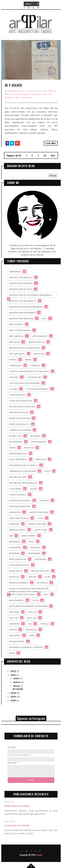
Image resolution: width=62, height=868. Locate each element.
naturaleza (41, 559)
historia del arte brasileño (23, 483)
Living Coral (41, 530)
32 (45, 155)
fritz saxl (41, 459)
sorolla (45, 624)
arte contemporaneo (20, 330)
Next (53, 155)
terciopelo (15, 636)
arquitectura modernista (22, 313)
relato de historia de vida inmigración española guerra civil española (31, 94)
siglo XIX (14, 618)
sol (30, 624)
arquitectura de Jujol (21, 289)
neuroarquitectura (19, 565)
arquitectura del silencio (23, 301)
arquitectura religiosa (21, 319)
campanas (35, 366)
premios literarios (19, 583)
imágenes (44, 501)
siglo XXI (32, 618)
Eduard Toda (15, 436)
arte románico (40, 336)
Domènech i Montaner (20, 430)
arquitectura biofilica (21, 277)
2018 (13, 700)
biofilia (13, 360)
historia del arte (18, 477)
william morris (17, 641)
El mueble (35, 436)
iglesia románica (18, 495)
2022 (14, 671)
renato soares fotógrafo (22, 594)
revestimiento (16, 600)
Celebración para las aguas (17, 806)
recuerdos (42, 583)
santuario (14, 612)
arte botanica (16, 324)
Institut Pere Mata (39, 512)
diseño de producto (19, 424)
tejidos (13, 630)
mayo (17, 678)
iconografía (15, 489)
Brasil (28, 360)
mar (11, 536)
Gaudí (47, 471)
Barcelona (39, 354)
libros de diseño (17, 530)
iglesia (34, 489)
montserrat (34, 553)
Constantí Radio (17, 395)
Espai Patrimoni (39, 442)
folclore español (18, 459)
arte (44, 319)
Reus (46, 594)
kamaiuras (14, 524)
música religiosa (18, 559)
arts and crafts (17, 354)
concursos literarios (37, 389)
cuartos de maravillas (21, 401)
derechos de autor (19, 413)
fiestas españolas (18, 454)
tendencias (31, 630)
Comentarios (25, 97)
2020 (14, 693)
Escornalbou (16, 442)
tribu (32, 636)
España (12, 448)
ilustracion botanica (20, 501)
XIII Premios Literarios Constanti (26, 647)
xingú (12, 653)
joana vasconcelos (19, 518)
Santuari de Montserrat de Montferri (28, 606)
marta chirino (29, 536)
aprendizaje (15, 272)
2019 (14, 697)
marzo (17, 682)
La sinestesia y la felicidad (17, 825)
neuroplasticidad (40, 571)
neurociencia (16, 571)
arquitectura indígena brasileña (26, 307)
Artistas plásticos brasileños (24, 348)
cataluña (14, 377)
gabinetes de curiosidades (22, 471)
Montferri (14, 553)
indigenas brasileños (20, 506)
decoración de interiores (22, 407)
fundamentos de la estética (23, 465)
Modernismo (15, 548)
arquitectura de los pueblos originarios (30, 295)
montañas (35, 548)
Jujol (40, 518)
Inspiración (15, 512)
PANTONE (32, 577)
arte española (16, 336)
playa (48, 577)
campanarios (15, 366)
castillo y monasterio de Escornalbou (29, 371)
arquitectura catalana (21, 283)
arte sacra (14, 342)
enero (17, 686)
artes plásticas (37, 342)
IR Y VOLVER (14, 85)
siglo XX (32, 612)
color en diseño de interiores (24, 383)
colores (13, 389)
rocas (36, 600)
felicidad (29, 448)
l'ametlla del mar (37, 524)
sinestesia (14, 624)
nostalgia (14, 577)
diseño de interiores (19, 418)
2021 (13, 675)
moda (31, 542)
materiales (15, 542)
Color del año (34, 377)
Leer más (51, 143)
